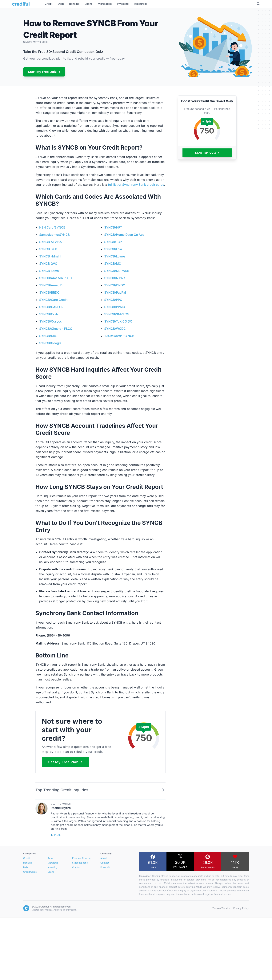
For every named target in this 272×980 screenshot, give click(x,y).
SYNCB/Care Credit (53, 300)
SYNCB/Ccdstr (50, 314)
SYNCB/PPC (113, 300)
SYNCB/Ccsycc (51, 321)
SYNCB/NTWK (115, 278)
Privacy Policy (241, 908)
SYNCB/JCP (113, 242)
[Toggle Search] (258, 4)
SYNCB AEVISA (50, 242)
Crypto (76, 867)
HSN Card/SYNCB (52, 227)
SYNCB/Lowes (115, 256)
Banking (28, 863)
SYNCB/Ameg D (51, 285)
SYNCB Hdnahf (50, 256)
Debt (26, 867)
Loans (51, 872)
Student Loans (80, 863)
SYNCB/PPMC (115, 307)
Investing (52, 867)
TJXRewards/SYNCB (119, 336)
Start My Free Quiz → (44, 72)
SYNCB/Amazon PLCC (56, 278)
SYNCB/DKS (48, 336)
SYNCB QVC (48, 264)
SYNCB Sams (49, 271)
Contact (105, 863)
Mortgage (53, 863)
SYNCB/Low (113, 249)
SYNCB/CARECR (51, 307)
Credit (26, 858)
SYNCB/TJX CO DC (118, 321)
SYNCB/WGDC (115, 329)
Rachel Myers (61, 808)
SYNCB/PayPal (115, 292)
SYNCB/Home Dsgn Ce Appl (125, 235)
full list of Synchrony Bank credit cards (136, 185)
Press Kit (105, 867)
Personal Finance (81, 858)
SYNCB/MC (113, 264)
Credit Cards (30, 872)
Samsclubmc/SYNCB (54, 235)
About (104, 858)
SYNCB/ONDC (115, 285)
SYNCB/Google (50, 343)
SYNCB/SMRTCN (117, 314)
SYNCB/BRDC (49, 292)
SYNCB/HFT (113, 227)
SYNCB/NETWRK (117, 271)
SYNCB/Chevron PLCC (56, 329)
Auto (50, 858)
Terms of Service (221, 908)
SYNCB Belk (48, 249)
